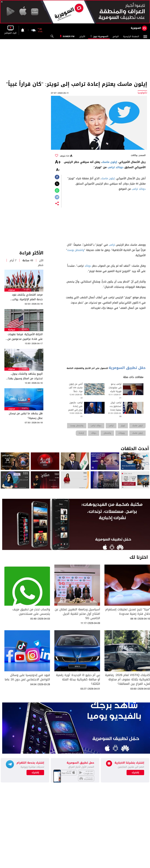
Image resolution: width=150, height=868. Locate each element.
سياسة (12, 330)
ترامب (112, 245)
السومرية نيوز (99, 36)
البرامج (116, 36)
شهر (41, 265)
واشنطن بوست (76, 250)
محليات (11, 290)
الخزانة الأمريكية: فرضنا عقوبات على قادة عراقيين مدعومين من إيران (25, 337)
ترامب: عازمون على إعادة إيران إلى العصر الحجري (75, 408)
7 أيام (13, 260)
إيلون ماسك (109, 162)
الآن (41, 260)
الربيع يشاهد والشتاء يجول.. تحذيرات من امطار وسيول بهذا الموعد (25, 376)
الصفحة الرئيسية (131, 36)
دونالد (88, 266)
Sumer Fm (69, 36)
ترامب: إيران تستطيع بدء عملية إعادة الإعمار (116, 408)
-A (58, 170)
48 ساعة (28, 260)
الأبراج (82, 36)
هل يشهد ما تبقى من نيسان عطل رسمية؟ (26, 416)
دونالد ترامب (116, 167)
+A (58, 162)
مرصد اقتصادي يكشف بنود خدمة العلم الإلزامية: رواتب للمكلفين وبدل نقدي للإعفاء (27, 297)
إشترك (35, 773)
